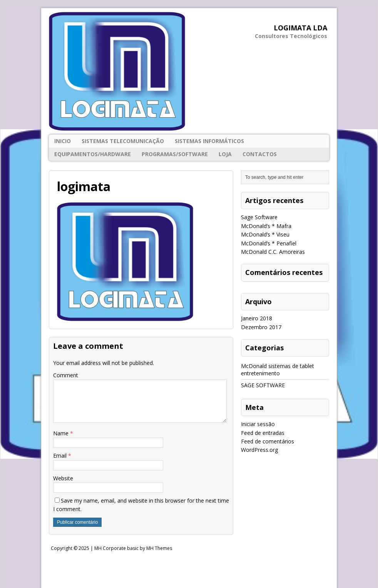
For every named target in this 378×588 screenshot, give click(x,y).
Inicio (63, 141)
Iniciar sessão (258, 424)
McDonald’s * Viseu (265, 234)
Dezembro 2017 (261, 327)
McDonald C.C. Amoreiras (273, 252)
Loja (225, 154)
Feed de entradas (263, 433)
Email (61, 456)
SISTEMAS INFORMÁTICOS (209, 141)
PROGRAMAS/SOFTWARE (175, 154)
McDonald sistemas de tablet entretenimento (278, 369)
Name (62, 433)
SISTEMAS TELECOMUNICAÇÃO (123, 141)
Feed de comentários (268, 441)
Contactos (260, 154)
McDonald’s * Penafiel (269, 243)
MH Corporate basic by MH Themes (133, 548)
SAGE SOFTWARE (263, 385)
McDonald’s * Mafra (266, 226)
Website (63, 478)
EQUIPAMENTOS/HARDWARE (93, 154)
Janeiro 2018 (257, 318)
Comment (66, 375)
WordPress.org (259, 450)
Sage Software (259, 217)
